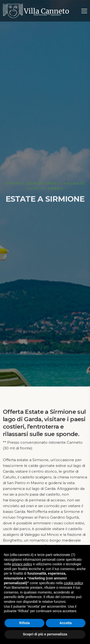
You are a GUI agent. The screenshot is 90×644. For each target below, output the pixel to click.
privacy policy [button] (22, 564)
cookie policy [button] (73, 583)
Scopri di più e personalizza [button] (45, 634)
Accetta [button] (66, 623)
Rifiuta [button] (24, 623)
